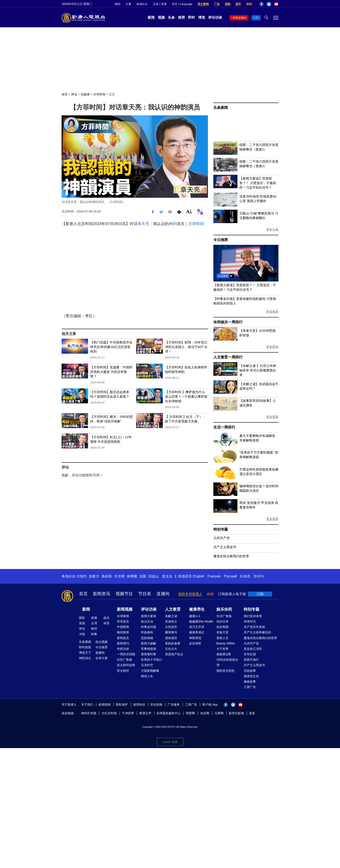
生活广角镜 (224, 616)
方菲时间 (99, 94)
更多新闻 (272, 347)
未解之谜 (171, 616)
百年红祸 (250, 654)
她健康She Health (201, 621)
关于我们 (87, 705)
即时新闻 (85, 647)
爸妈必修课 (173, 643)
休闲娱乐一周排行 (228, 322)
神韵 (118, 4)
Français (214, 576)
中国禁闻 (123, 627)
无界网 (219, 713)
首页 (65, 94)
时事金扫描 (149, 627)
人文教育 (173, 609)
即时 (191, 17)
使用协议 (139, 705)
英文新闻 (203, 4)
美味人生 (222, 638)
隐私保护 (122, 705)
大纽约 (82, 576)
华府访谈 (123, 649)
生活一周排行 (224, 427)
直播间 (163, 594)
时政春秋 (147, 632)
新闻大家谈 (149, 616)
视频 (161, 17)
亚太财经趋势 (126, 665)
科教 (94, 634)
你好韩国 (222, 627)
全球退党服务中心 (168, 713)
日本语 (245, 576)
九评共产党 (221, 538)
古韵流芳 (171, 627)
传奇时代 (250, 621)
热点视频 (101, 642)
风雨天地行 (251, 660)
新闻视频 (125, 609)
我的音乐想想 (226, 671)
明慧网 (190, 713)
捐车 (238, 4)
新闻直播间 (240, 18)
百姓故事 (250, 671)
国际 (82, 618)
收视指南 (105, 705)
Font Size (189, 211)
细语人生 (147, 676)
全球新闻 (123, 616)
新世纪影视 (236, 713)
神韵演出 (85, 658)
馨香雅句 (171, 632)
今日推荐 (221, 240)
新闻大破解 (149, 643)
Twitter (269, 4)
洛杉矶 (107, 576)
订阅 (260, 594)
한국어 (259, 576)
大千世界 (222, 649)
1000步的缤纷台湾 (227, 662)
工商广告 (250, 687)
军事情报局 (149, 649)
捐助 (228, 4)
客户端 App (210, 705)
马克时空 (147, 665)
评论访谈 (215, 17)
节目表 (145, 594)
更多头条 (272, 229)
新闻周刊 (123, 643)
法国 (143, 576)
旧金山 (154, 576)
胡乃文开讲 (197, 627)
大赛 (128, 4)
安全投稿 (156, 705)
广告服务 (174, 705)
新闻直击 (123, 638)
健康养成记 (197, 632)
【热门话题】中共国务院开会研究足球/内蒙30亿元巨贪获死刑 (111, 347)
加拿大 (94, 576)
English (199, 576)
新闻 (151, 17)
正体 (156, 4)
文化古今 (171, 649)
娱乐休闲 (224, 609)
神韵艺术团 (89, 713)
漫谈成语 (171, 638)
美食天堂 (222, 632)
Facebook (262, 4)
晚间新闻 (123, 632)
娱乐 (106, 618)
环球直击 (123, 621)
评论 (74, 94)
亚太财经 (123, 671)
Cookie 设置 (170, 742)
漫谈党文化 (251, 676)
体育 (106, 623)
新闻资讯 (101, 594)
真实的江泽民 (253, 649)
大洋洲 (119, 576)
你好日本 (222, 621)
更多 (252, 713)
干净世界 (128, 713)
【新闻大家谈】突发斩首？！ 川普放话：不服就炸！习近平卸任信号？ (258, 183)
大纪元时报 (109, 713)
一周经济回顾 (126, 654)
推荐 (181, 17)
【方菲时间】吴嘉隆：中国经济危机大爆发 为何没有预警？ (111, 372)
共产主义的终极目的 (257, 632)
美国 (82, 623)
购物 (249, 4)
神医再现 (195, 638)
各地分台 (142, 4)
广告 (217, 4)
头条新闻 (221, 108)
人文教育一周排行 (228, 357)
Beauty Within (226, 643)
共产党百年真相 (254, 627)
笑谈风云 (171, 621)
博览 (202, 17)
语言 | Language (182, 4)
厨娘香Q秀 (224, 654)
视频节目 (124, 594)
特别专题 (221, 529)
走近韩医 (195, 643)
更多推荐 (272, 312)
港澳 (94, 618)
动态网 (205, 713)
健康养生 (197, 609)
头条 (171, 17)
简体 (164, 4)
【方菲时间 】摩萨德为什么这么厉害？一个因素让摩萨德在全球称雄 (186, 396)
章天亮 (143, 224)
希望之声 (145, 713)
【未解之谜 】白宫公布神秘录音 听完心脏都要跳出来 (258, 370)
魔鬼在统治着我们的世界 (231, 556)
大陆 (82, 634)
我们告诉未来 (253, 616)
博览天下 (85, 653)
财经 (94, 629)
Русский (230, 576)
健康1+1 (195, 616)
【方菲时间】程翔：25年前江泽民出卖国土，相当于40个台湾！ (186, 347)
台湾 (94, 623)
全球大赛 (101, 658)
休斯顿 (132, 576)
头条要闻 (85, 642)
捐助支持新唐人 (190, 594)
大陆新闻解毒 (150, 671)
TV (257, 18)
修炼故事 (250, 682)
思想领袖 (147, 638)
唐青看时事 (149, 654)
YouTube (276, 4)
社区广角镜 (124, 660)
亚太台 (167, 576)
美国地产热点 (174, 654)
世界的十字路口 (152, 660)
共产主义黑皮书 (225, 547)
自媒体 (85, 94)
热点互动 (147, 621)
